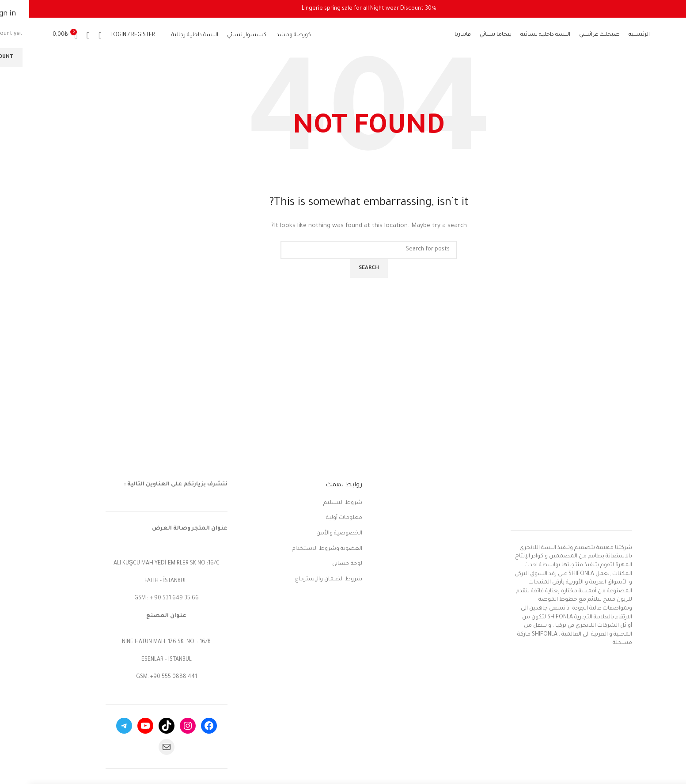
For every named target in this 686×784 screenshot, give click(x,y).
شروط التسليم (314, 503)
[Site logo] (340, 36)
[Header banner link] (340, 9)
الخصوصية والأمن (310, 534)
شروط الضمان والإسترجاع (299, 579)
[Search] (71, 35)
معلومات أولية (315, 518)
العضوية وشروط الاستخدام (298, 549)
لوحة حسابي (318, 564)
